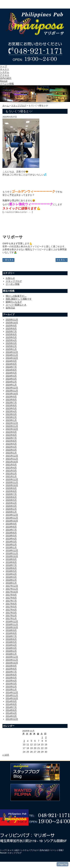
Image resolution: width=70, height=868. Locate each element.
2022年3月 (11, 450)
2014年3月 (11, 716)
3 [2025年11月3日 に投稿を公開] (24, 741)
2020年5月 (11, 500)
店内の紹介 (6, 78)
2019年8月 (11, 527)
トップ (3, 66)
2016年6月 (11, 639)
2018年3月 (11, 577)
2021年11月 (12, 459)
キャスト (5, 69)
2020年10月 (12, 485)
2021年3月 (11, 470)
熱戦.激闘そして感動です (19, 299)
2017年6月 (11, 604)
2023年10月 (12, 394)
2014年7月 (11, 707)
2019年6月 (11, 533)
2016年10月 (12, 627)
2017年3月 (11, 613)
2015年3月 (11, 684)
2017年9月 (11, 595)
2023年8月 (11, 399)
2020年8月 (11, 491)
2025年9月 (11, 325)
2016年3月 (11, 648)
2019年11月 (12, 518)
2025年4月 (11, 340)
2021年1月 (11, 476)
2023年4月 (11, 411)
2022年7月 (11, 438)
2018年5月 (11, 571)
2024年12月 (12, 352)
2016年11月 (12, 624)
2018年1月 (11, 583)
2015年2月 (11, 687)
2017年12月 (12, 586)
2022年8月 (11, 435)
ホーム (6, 106)
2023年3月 (11, 414)
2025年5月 (11, 337)
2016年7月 (11, 636)
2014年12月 (12, 692)
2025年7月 (11, 331)
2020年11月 (12, 482)
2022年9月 (11, 432)
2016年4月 (11, 645)
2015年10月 (12, 663)
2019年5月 (11, 536)
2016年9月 (11, 630)
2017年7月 (11, 601)
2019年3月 (11, 542)
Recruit (4, 81)
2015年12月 (12, 657)
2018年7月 (11, 565)
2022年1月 (11, 453)
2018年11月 (12, 553)
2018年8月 (11, 562)
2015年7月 (11, 672)
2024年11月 (12, 355)
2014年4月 (11, 713)
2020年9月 (11, 488)
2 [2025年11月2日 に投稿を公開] (46, 737)
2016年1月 (11, 654)
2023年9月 (11, 397)
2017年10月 (12, 592)
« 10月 (6, 755)
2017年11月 (12, 589)
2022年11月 (12, 426)
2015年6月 (11, 675)
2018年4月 (11, 574)
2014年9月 (11, 701)
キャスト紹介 (13, 850)
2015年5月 (11, 678)
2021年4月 (11, 468)
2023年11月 (12, 391)
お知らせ (10, 278)
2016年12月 (12, 621)
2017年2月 (11, 615)
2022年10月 (12, 429)
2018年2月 (11, 580)
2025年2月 (11, 346)
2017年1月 (11, 618)
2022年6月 (11, 441)
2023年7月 (11, 402)
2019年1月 (11, 547)
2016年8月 (11, 633)
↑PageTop (62, 864)
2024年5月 (11, 373)
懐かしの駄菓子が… (16, 296)
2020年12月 (12, 479)
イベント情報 (7, 84)
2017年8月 (11, 598)
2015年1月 (11, 689)
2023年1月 (11, 420)
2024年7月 (11, 367)
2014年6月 (11, 710)
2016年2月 (11, 651)
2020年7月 (11, 494)
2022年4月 (11, 447)
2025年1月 (11, 349)
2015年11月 (12, 660)
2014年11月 (12, 695)
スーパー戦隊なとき (16, 305)
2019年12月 (12, 515)
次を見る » (62, 260)
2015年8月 (11, 669)
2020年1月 (11, 512)
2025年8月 (11, 328)
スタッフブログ (19, 106)
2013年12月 (12, 719)
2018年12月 (12, 550)
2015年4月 (11, 681)
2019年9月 (11, 524)
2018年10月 (12, 556)
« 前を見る (8, 260)
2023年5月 (11, 408)
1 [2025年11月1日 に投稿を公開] (42, 737)
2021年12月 (12, 456)
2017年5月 (11, 607)
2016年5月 (11, 642)
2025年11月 (12, 320)
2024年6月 (11, 370)
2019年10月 (12, 521)
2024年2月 (11, 382)
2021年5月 (11, 465)
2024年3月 (11, 379)
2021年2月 (11, 473)
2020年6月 (11, 497)
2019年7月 (11, 530)
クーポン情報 (13, 284)
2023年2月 (11, 417)
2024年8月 (11, 364)
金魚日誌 (10, 308)
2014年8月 (11, 704)
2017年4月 (11, 610)
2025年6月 (11, 334)
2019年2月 (11, 544)
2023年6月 (11, 405)
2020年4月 (11, 503)
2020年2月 (11, 509)
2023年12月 (12, 388)
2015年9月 (11, 666)
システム (5, 72)
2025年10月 (12, 323)
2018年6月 (11, 568)
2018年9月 (11, 559)
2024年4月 (11, 376)
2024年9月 (11, 361)
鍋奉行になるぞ (14, 302)
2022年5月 (11, 444)
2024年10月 (12, 358)
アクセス (5, 75)
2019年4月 (11, 539)
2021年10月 (12, 462)
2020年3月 (11, 506)
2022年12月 (12, 423)
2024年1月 (11, 385)
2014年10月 (12, 698)
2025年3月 (11, 343)
